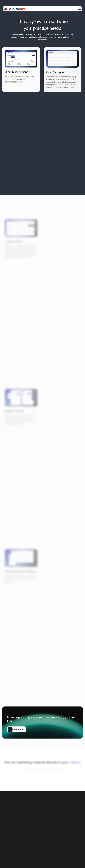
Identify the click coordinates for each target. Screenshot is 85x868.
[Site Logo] (14, 9)
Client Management (16, 75)
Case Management (57, 77)
